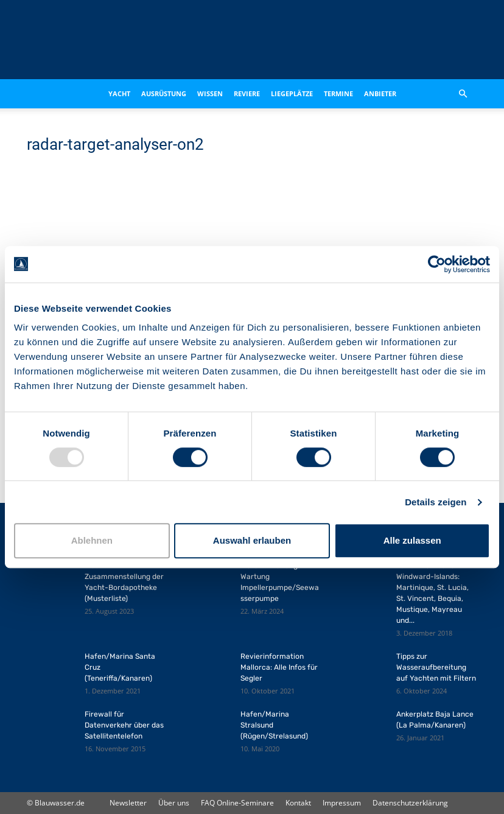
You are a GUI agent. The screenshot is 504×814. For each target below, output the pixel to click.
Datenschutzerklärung (410, 803)
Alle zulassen (412, 540)
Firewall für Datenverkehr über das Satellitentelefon (124, 725)
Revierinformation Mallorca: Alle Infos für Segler (279, 667)
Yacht (119, 93)
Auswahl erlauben (252, 540)
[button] (463, 94)
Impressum (342, 803)
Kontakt (298, 803)
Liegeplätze (292, 93)
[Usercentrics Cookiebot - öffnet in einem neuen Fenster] (437, 264)
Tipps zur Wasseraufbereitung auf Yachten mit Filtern (436, 667)
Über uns (174, 803)
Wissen (210, 93)
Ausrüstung (164, 93)
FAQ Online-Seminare (237, 803)
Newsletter (128, 803)
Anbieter (380, 93)
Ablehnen (92, 540)
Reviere (247, 93)
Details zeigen (436, 502)
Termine (338, 93)
